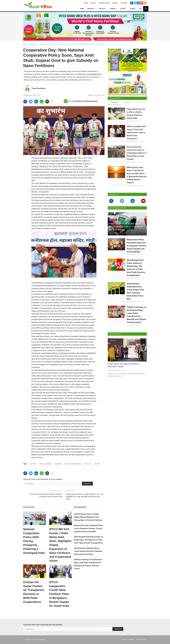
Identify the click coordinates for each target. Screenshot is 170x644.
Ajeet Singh (112, 233)
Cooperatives (32, 44)
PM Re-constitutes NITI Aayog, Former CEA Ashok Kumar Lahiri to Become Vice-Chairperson (136, 133)
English (125, 3)
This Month (127, 102)
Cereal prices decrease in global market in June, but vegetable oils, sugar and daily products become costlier (84, 496)
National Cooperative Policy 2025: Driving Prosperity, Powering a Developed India (34, 541)
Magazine (115, 3)
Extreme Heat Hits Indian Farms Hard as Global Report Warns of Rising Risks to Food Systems (136, 153)
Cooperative (58, 464)
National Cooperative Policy (73, 464)
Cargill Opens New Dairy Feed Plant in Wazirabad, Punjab (124, 365)
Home (82, 9)
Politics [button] (103, 9)
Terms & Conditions (128, 640)
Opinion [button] (113, 9)
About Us (93, 3)
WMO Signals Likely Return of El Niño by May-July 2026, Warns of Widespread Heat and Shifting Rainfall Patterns (137, 175)
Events (133, 9)
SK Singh (129, 121)
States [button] (123, 9)
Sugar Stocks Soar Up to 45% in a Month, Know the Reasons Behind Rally (136, 114)
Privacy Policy (141, 640)
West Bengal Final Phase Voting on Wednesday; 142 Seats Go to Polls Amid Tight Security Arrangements (89, 540)
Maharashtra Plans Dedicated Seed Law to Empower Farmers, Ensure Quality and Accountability (89, 528)
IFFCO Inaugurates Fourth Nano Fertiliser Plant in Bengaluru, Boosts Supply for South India (59, 594)
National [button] (91, 9)
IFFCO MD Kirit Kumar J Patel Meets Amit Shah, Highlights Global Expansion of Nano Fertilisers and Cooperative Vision (60, 545)
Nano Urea (88, 464)
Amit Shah (33, 464)
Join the (81, 101)
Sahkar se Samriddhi (45, 464)
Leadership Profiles (104, 3)
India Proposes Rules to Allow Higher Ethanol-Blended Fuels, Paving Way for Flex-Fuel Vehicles (88, 517)
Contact (86, 3)
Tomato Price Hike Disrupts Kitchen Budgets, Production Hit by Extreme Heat (46, 495)
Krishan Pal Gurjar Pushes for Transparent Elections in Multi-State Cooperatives (34, 592)
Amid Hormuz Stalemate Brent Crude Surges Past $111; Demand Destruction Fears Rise (88, 551)
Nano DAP (97, 464)
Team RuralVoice (39, 88)
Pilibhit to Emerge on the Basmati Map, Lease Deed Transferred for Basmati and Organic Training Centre (136, 315)
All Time (140, 102)
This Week (114, 102)
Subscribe (87, 484)
